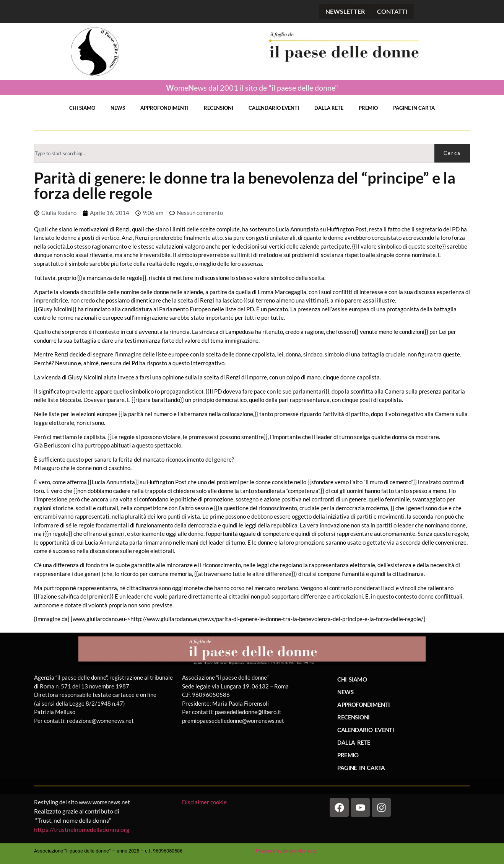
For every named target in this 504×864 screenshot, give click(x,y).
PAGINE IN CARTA (414, 108)
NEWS (118, 108)
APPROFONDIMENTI (164, 108)
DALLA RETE (329, 108)
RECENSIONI (219, 108)
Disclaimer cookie (205, 802)
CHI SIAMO (82, 108)
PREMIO (368, 108)
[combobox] (234, 153)
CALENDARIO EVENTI (274, 108)
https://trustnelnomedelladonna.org (82, 829)
